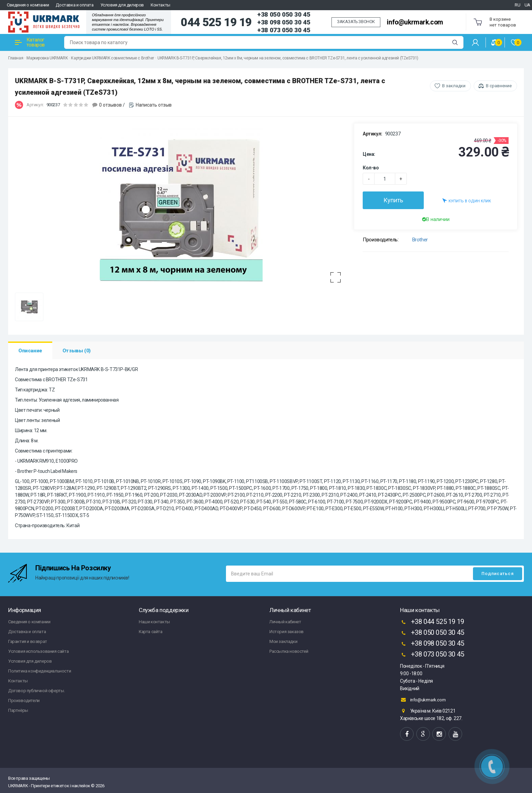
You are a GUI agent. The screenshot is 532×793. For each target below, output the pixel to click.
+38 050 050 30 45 (284, 14)
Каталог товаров (30, 42)
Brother (420, 240)
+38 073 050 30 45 (284, 30)
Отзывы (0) (77, 351)
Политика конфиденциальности (40, 671)
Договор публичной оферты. (36, 691)
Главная (16, 58)
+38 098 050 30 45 (284, 22)
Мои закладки (283, 641)
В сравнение (499, 86)
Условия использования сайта (38, 651)
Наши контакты (154, 622)
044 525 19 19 (216, 22)
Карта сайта (151, 632)
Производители (24, 700)
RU (517, 5)
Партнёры (18, 710)
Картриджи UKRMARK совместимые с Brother (112, 58)
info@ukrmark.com (415, 22)
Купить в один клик (467, 200)
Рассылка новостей (289, 651)
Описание (30, 351)
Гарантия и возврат (28, 641)
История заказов (287, 632)
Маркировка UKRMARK (47, 58)
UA (527, 5)
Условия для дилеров (122, 5)
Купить (393, 200)
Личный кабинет (285, 622)
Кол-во (371, 168)
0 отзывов (110, 105)
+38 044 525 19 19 (432, 622)
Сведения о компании (28, 5)
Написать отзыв (154, 105)
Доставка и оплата (74, 5)
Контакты (160, 5)
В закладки (454, 86)
